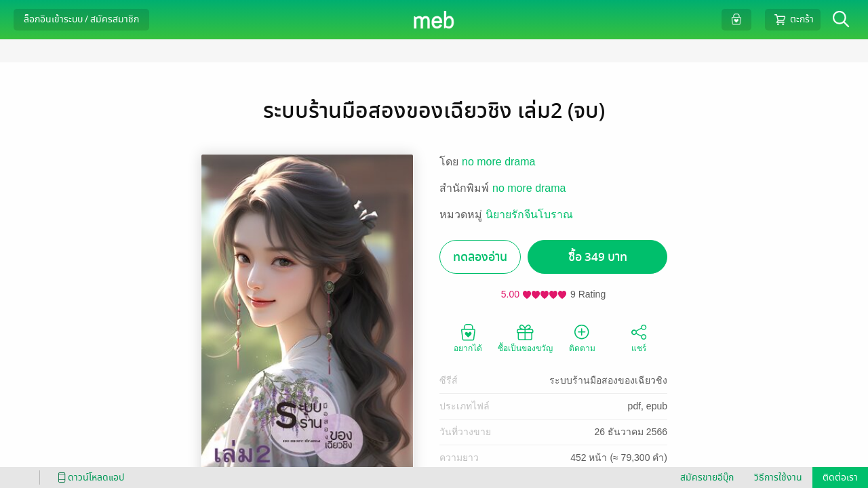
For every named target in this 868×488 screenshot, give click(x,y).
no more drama (499, 162)
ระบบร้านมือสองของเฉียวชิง (608, 380)
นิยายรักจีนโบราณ (529, 215)
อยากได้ (468, 338)
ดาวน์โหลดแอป (89, 477)
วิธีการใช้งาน (778, 477)
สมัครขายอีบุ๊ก (707, 477)
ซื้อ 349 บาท (598, 257)
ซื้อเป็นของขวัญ (525, 338)
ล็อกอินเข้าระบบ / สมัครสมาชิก (81, 19)
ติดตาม (582, 338)
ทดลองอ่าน (480, 257)
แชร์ (639, 338)
